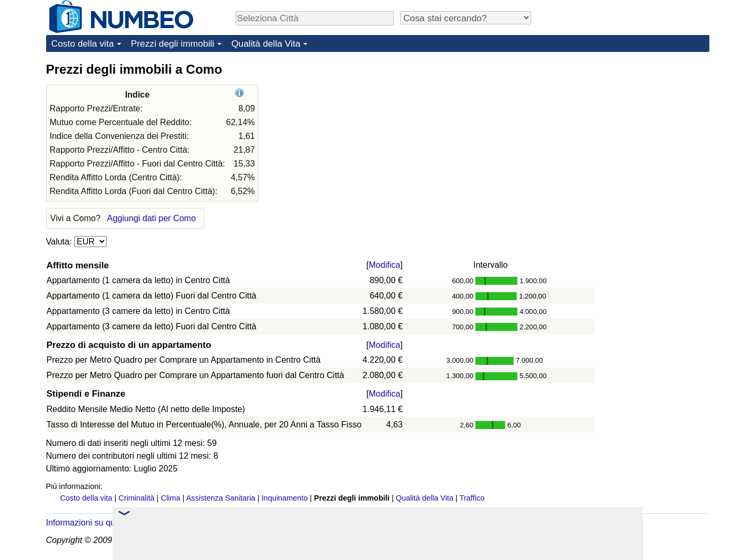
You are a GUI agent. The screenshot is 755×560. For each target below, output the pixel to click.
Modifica (385, 265)
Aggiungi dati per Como (151, 218)
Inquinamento (285, 498)
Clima (171, 498)
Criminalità (136, 498)
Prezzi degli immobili (173, 43)
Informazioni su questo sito (97, 523)
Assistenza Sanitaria (221, 498)
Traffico (472, 498)
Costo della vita (83, 43)
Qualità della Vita (266, 43)
